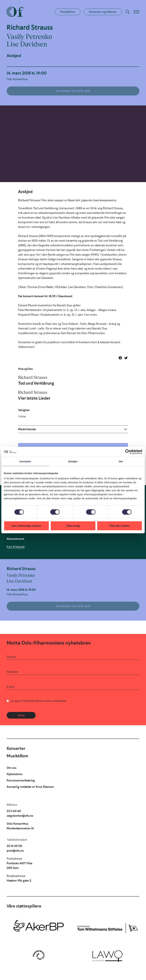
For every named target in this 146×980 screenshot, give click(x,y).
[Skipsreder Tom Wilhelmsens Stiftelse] (107, 927)
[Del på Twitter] (126, 358)
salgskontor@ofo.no (20, 816)
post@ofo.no (15, 851)
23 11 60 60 (14, 811)
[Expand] (73, 429)
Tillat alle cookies (120, 526)
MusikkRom (68, 12)
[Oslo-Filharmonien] (15, 12)
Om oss (12, 768)
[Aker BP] (39, 927)
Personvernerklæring (21, 780)
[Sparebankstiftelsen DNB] (39, 955)
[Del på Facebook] (120, 358)
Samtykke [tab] (25, 461)
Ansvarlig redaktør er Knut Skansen (30, 787)
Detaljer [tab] (73, 461)
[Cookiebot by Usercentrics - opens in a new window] (128, 452)
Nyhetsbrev (15, 774)
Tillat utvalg (73, 526)
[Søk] (128, 12)
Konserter (16, 748)
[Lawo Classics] (107, 955)
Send (21, 715)
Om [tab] (121, 461)
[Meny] (136, 12)
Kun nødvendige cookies (27, 526)
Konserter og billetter (103, 12)
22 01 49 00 (14, 846)
